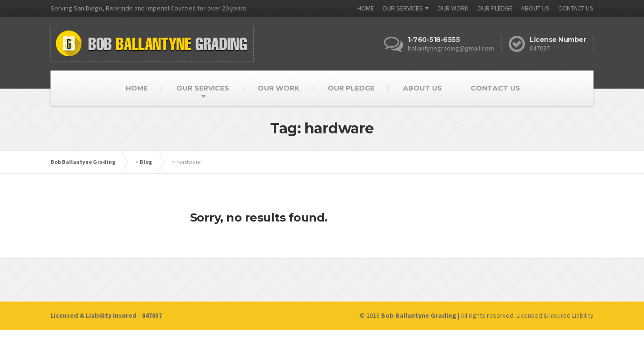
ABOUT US (535, 8)
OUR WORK (453, 8)
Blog (146, 162)
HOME (366, 8)
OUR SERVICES (403, 8)
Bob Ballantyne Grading (83, 162)
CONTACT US (576, 8)
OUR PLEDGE (495, 8)
